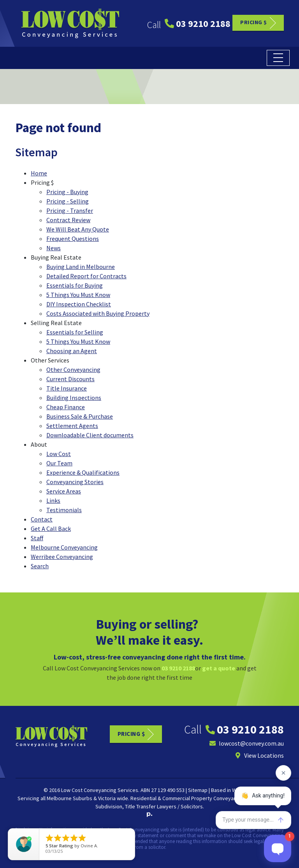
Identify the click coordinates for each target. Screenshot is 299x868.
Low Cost (59, 454)
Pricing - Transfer (70, 210)
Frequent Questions (73, 239)
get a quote (219, 668)
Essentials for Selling (75, 332)
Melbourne (59, 798)
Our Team (59, 463)
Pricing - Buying (67, 192)
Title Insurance (67, 388)
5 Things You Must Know (78, 295)
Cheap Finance (66, 407)
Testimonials (64, 510)
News (54, 248)
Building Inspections (74, 398)
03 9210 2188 (198, 24)
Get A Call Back (51, 529)
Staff (37, 538)
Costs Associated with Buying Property (98, 313)
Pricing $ (254, 22)
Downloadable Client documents (90, 435)
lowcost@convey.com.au (247, 743)
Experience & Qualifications (83, 472)
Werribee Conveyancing (62, 557)
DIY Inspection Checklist (79, 304)
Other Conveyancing (73, 369)
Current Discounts (70, 379)
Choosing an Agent (72, 351)
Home (39, 173)
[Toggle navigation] (278, 58)
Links (53, 500)
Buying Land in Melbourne (81, 267)
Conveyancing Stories (75, 482)
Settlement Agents (72, 426)
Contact (42, 519)
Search (40, 566)
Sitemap (198, 790)
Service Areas (64, 491)
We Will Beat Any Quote (78, 229)
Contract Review (68, 220)
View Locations (259, 755)
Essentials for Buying (75, 285)
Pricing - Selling (68, 201)
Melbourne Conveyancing (64, 547)
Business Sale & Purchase (80, 416)
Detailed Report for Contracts (86, 276)
